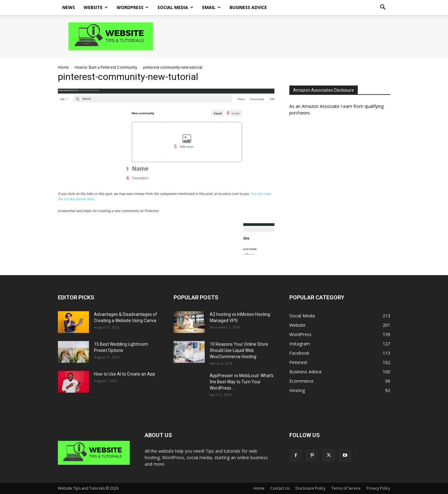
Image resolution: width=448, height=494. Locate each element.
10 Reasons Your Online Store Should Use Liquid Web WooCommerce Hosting (239, 350)
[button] (383, 8)
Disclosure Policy (310, 488)
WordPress (133, 7)
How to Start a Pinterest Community (106, 67)
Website (96, 7)
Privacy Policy (378, 488)
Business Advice (248, 7)
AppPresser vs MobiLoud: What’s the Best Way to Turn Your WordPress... (242, 382)
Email (211, 7)
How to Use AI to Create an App (125, 374)
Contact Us (280, 488)
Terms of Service (346, 488)
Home (63, 67)
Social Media (175, 7)
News (69, 7)
